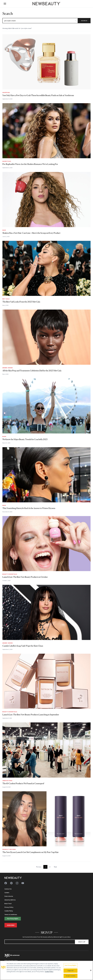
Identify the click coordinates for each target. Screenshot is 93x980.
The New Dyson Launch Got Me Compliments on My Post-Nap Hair (31, 852)
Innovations (7, 781)
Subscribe (11, 925)
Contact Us (8, 889)
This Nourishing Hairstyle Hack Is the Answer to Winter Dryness (29, 508)
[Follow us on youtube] (23, 883)
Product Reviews (9, 849)
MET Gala (6, 299)
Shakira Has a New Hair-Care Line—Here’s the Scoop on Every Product (31, 233)
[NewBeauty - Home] (46, 4)
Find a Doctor (9, 896)
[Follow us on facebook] (6, 883)
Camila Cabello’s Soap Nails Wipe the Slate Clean (23, 646)
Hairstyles (7, 161)
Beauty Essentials (10, 574)
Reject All (70, 971)
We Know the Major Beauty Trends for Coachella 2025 (25, 439)
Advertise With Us (10, 900)
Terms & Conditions (11, 914)
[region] (46, 970)
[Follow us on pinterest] (11, 883)
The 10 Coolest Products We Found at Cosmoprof (23, 783)
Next (55, 867)
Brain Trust (8, 904)
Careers (7, 893)
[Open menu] (5, 4)
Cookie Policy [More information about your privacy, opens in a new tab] (49, 972)
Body (4, 436)
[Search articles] (40, 21)
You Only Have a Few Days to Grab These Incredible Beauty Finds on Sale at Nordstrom (38, 95)
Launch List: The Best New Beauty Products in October (25, 577)
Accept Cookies (71, 976)
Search (84, 21)
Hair (4, 230)
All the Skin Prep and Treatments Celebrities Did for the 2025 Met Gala (32, 371)
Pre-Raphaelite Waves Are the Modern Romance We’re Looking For (30, 164)
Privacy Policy (9, 907)
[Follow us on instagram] (17, 883)
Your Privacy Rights (13, 919)
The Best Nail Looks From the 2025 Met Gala (21, 302)
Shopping (6, 92)
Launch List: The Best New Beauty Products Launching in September (31, 715)
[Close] (91, 970)
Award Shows (8, 368)
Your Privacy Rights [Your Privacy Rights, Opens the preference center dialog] (70, 965)
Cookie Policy (9, 911)
